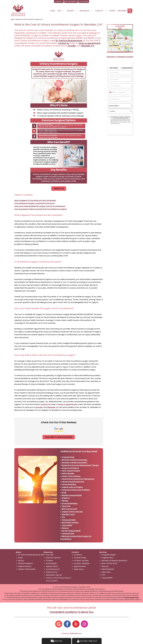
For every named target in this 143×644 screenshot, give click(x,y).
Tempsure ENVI (68, 534)
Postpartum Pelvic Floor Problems (76, 490)
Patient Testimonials (27, 569)
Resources (85, 11)
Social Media (51, 563)
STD (63, 517)
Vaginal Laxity (107, 558)
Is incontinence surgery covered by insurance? (35, 203)
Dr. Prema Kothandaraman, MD (31, 555)
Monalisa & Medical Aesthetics (75, 463)
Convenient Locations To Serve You (72, 612)
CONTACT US (59, 189)
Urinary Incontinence (70, 468)
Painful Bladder (68, 473)
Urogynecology (68, 457)
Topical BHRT (67, 525)
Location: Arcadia (81, 561)
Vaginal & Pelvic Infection (72, 512)
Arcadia (72, 46)
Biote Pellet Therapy (70, 523)
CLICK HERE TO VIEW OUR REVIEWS (59, 437)
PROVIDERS (122, 11)
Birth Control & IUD (69, 509)
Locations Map (80, 558)
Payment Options (53, 558)
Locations (78, 555)
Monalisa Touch (68, 514)
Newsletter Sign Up (54, 575)
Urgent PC (66, 498)
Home (53, 11)
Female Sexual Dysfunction (73, 482)
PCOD (64, 493)
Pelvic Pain (66, 506)
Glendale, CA (88, 46)
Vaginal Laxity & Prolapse (72, 487)
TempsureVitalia (69, 520)
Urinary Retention (69, 484)
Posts (21, 558)
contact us (64, 43)
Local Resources (53, 569)
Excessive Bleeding (70, 503)
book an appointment (90, 43)
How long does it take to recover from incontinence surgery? (41, 209)
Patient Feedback (25, 563)
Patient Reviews (25, 566)
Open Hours (79, 569)
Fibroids (65, 501)
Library (21, 561)
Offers (112, 11)
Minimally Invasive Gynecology (74, 460)
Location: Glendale (82, 563)
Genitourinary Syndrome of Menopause (78, 479)
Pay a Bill (50, 555)
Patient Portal (52, 572)
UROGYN (70, 11)
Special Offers (52, 566)
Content (49, 561)
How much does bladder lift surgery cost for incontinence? (40, 206)
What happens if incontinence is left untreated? (35, 200)
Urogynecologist (109, 555)
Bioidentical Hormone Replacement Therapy (80, 465)
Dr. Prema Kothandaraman (69, 41)
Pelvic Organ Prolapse (71, 471)
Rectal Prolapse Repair (71, 531)
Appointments (80, 566)
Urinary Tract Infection (71, 476)
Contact (99, 11)
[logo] (18, 10)
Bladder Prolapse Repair (72, 495)
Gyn (59, 11)
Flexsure (65, 528)
